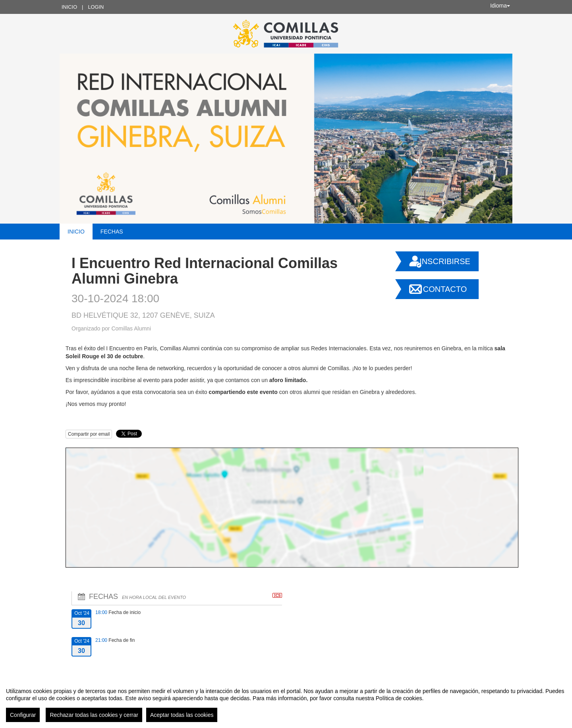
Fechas (112, 232)
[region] (286, 702)
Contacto (445, 289)
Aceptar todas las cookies (182, 715)
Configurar (23, 715)
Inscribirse (445, 261)
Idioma (500, 6)
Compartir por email (89, 434)
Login (96, 7)
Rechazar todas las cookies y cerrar (94, 715)
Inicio (69, 7)
